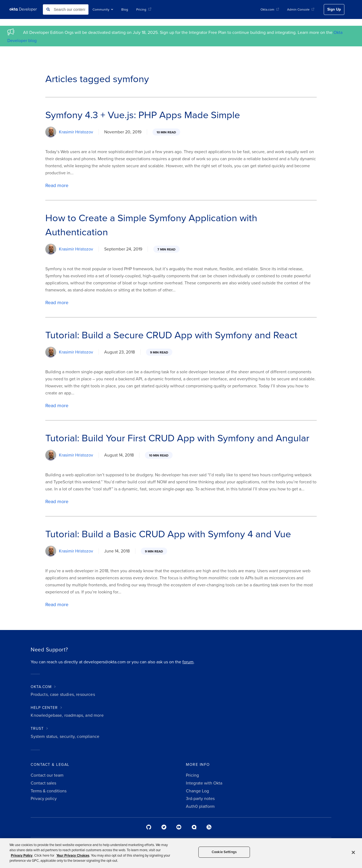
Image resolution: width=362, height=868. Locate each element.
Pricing (144, 9)
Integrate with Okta (204, 783)
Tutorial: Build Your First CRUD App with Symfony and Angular (177, 438)
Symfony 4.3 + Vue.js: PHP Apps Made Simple (143, 115)
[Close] (353, 852)
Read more (57, 185)
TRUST (37, 729)
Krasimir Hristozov (76, 132)
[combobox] (66, 9)
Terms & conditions (49, 791)
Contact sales (43, 783)
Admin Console (301, 9)
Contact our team (47, 775)
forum (188, 662)
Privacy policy (44, 799)
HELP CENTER (44, 708)
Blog (125, 9)
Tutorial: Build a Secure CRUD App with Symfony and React (171, 335)
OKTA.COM (41, 687)
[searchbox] (66, 9)
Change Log (197, 791)
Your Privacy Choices (73, 856)
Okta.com (270, 9)
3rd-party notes (200, 799)
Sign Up (334, 9)
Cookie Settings (224, 852)
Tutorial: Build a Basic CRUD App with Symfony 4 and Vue (168, 534)
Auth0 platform (200, 806)
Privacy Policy (22, 856)
